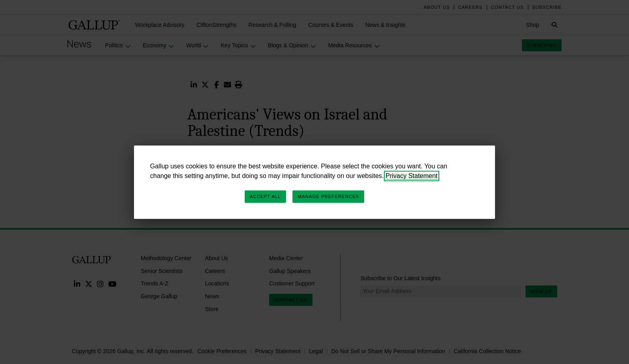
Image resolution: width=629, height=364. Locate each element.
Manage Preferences (328, 196)
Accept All (265, 196)
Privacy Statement (412, 176)
